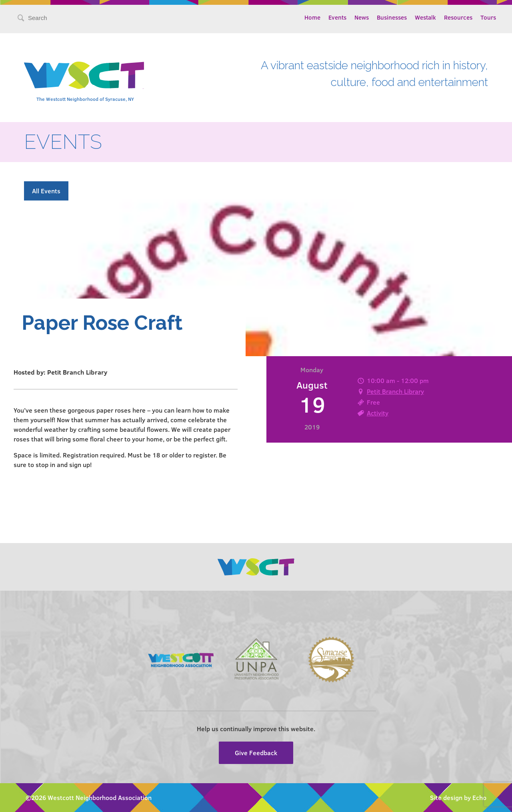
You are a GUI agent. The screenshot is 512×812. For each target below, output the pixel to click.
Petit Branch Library (395, 391)
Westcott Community (84, 75)
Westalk (425, 17)
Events (337, 17)
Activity (378, 413)
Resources (458, 17)
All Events (46, 191)
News (362, 17)
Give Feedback (256, 753)
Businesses (392, 17)
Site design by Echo (458, 797)
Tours (488, 17)
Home (312, 17)
